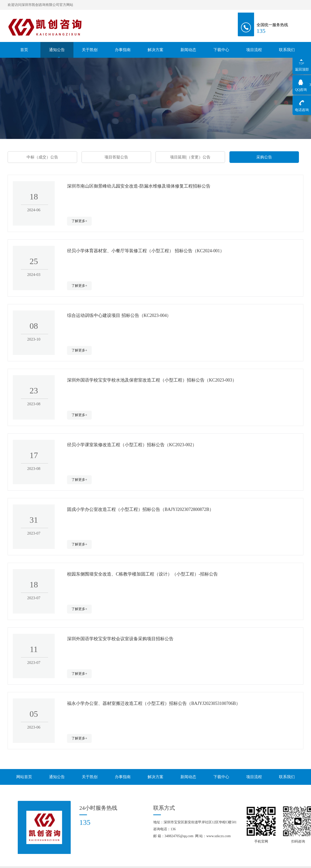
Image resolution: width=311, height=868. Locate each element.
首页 (24, 50)
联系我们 (287, 50)
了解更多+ (79, 221)
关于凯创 (90, 50)
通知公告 (57, 50)
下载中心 (221, 50)
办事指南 (123, 50)
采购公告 (264, 157)
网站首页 (24, 777)
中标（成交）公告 (42, 157)
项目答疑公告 (116, 157)
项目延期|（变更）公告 (190, 157)
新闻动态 (188, 50)
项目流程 (254, 50)
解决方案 (155, 50)
